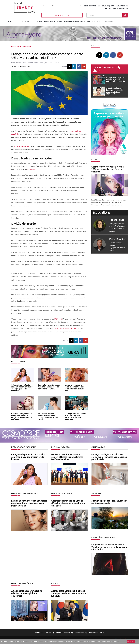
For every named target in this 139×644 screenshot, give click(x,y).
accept (131, 641)
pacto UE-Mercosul (21, 146)
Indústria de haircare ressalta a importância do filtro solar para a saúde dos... (76, 387)
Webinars (109, 22)
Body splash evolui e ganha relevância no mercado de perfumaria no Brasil (48, 387)
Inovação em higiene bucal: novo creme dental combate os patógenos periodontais (109, 457)
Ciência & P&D (98, 447)
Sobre (38, 632)
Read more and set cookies (108, 641)
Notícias (26, 22)
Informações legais (96, 632)
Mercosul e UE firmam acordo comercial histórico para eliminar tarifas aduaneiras (67, 457)
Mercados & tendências (21, 46)
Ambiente (96, 493)
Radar (55, 583)
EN (48, 6)
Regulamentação (60, 447)
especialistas (101, 212)
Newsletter (62, 15)
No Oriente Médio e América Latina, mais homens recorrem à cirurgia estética (49, 415)
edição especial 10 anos (90, 22)
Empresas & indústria (22, 583)
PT (53, 6)
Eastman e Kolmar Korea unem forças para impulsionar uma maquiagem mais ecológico (29, 503)
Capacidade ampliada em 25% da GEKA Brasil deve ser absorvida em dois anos (68, 503)
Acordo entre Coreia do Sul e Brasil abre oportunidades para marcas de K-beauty (69, 593)
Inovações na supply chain (68, 22)
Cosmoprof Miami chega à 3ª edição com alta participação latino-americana (76, 415)
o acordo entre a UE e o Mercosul (66, 329)
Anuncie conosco (63, 632)
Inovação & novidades (103, 537)
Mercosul (31, 169)
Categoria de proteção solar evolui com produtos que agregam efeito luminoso (22, 387)
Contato (48, 632)
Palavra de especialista (46, 22)
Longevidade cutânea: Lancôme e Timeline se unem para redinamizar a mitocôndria (109, 547)
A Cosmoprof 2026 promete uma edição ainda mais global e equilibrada (27, 593)
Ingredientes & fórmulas (24, 493)
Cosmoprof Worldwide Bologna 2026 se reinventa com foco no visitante (108, 169)
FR (43, 6)
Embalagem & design (62, 493)
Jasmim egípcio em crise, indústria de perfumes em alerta (109, 502)
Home (10, 22)
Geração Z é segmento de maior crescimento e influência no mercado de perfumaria (21, 416)
